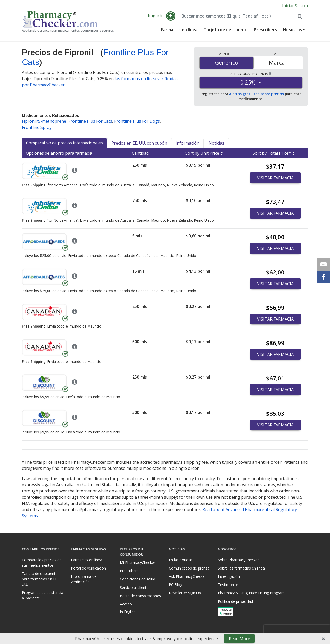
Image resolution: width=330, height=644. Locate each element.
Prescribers (265, 30)
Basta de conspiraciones (140, 596)
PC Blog (176, 585)
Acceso (126, 604)
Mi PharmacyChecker (138, 562)
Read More (240, 639)
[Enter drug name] (235, 16)
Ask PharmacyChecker (187, 576)
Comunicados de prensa (189, 568)
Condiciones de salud (138, 579)
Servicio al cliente (134, 587)
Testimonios (228, 585)
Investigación (229, 576)
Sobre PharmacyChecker (238, 560)
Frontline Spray (37, 127)
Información (187, 143)
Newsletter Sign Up (185, 593)
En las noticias (181, 560)
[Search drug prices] (299, 16)
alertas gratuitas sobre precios (257, 94)
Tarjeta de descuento (226, 30)
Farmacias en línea (179, 30)
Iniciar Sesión (295, 6)
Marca (277, 63)
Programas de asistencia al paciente (43, 595)
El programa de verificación (84, 579)
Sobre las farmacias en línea (241, 568)
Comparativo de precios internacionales (64, 143)
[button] (171, 16)
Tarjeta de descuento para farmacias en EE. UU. (40, 579)
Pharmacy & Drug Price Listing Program (251, 593)
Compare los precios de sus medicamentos (42, 563)
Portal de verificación (88, 568)
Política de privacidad (235, 601)
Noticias (216, 143)
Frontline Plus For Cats (90, 121)
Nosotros (292, 30)
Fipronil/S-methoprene (44, 121)
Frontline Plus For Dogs (137, 121)
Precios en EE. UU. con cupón (139, 143)
